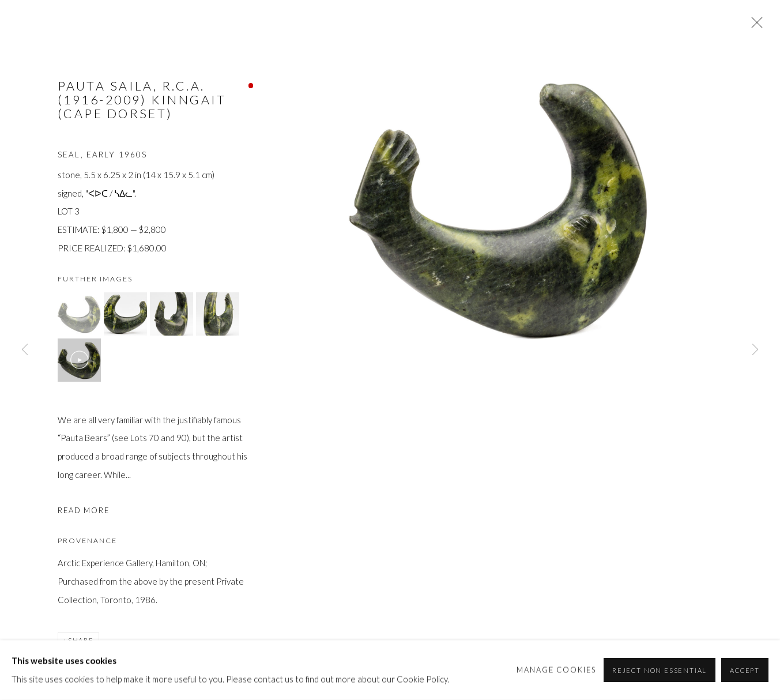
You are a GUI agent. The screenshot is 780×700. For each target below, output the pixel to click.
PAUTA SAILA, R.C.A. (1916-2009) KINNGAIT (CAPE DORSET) (142, 100)
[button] (79, 314)
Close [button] (754, 26)
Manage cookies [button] (557, 669)
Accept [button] (745, 670)
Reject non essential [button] (660, 670)
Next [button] (755, 350)
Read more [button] (84, 510)
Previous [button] (25, 350)
